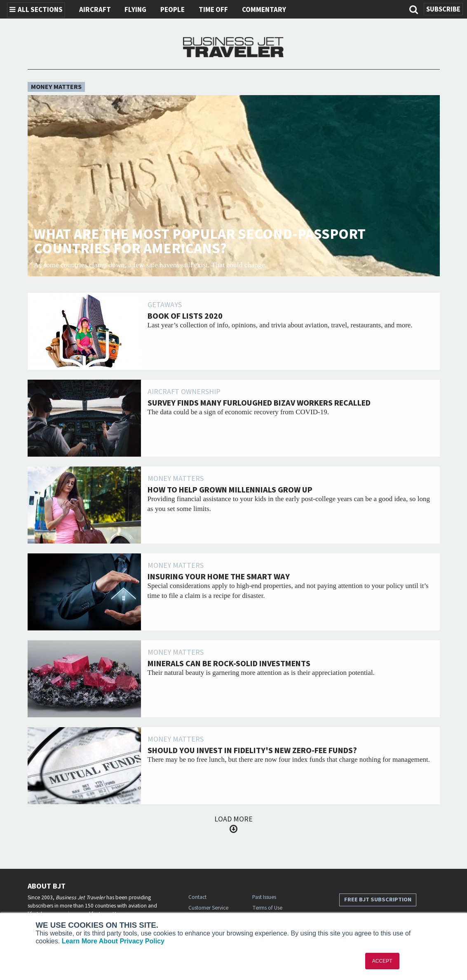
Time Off (213, 10)
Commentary (264, 10)
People (172, 10)
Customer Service (208, 908)
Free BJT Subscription (378, 899)
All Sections (36, 10)
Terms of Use (267, 908)
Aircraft (95, 10)
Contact (197, 897)
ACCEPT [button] (382, 961)
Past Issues (264, 897)
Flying (135, 10)
